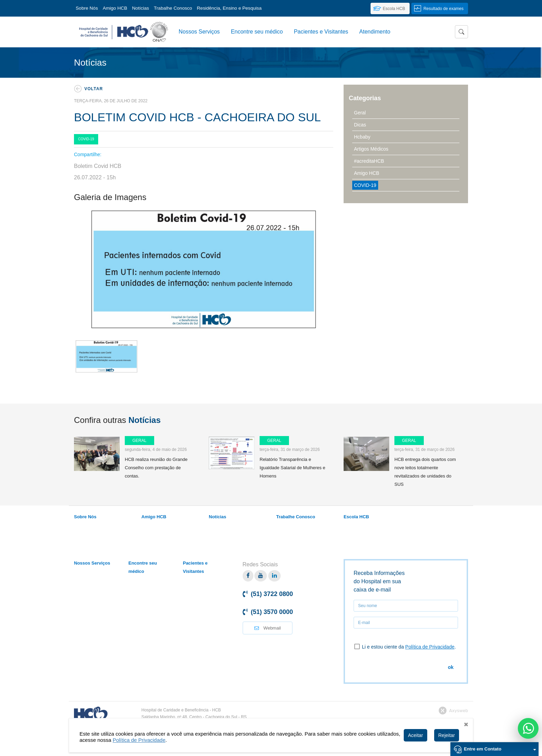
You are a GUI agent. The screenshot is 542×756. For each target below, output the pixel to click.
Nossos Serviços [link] (199, 32)
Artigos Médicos (371, 149)
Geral (360, 113)
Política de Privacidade (430, 647)
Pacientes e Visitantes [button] (321, 32)
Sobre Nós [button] (87, 8)
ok (451, 667)
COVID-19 (365, 185)
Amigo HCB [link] (115, 8)
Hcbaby (362, 137)
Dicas (360, 125)
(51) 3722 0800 (272, 594)
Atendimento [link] (375, 32)
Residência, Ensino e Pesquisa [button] (229, 8)
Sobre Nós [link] (85, 517)
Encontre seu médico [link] (257, 32)
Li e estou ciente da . (405, 647)
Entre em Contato (500, 749)
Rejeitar (447, 735)
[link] (390, 8)
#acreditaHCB (369, 161)
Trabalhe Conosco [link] (173, 8)
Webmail (268, 628)
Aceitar (415, 735)
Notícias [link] (141, 8)
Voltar (94, 89)
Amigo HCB (367, 173)
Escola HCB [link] (356, 517)
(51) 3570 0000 (272, 612)
